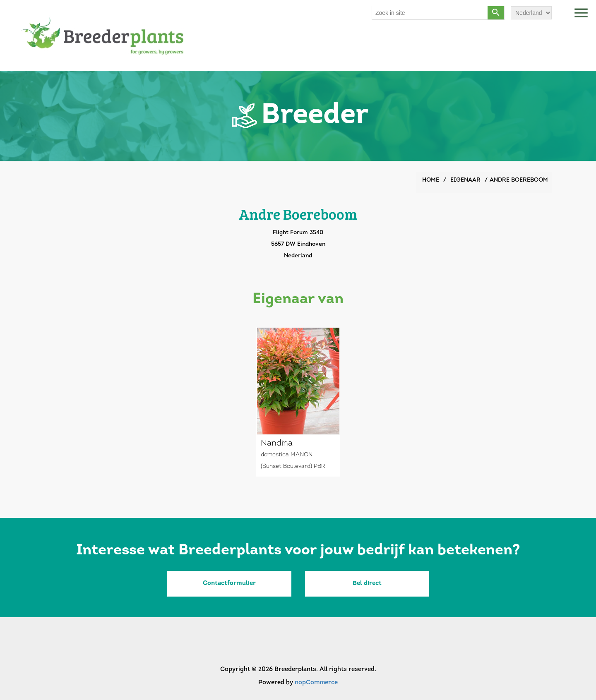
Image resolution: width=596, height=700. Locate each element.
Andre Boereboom (519, 180)
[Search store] (430, 13)
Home (431, 180)
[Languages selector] (531, 13)
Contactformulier (229, 584)
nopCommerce (316, 683)
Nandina (277, 443)
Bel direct (367, 584)
